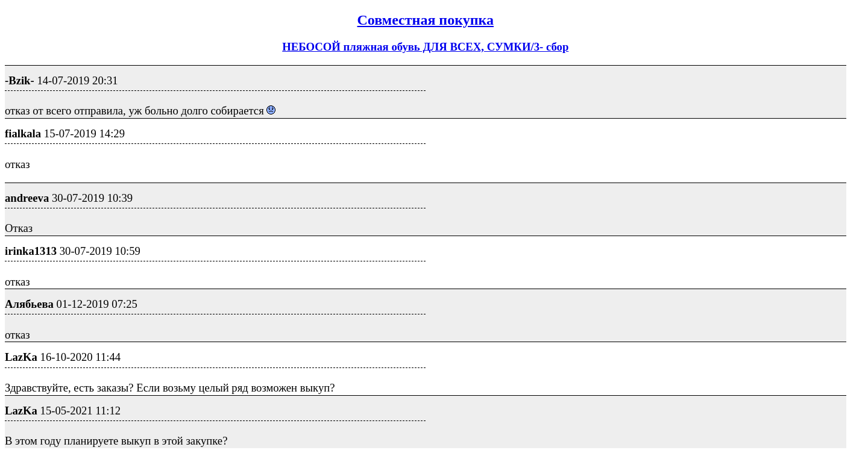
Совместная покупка (426, 20)
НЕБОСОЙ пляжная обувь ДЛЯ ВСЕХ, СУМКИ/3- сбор (425, 47)
